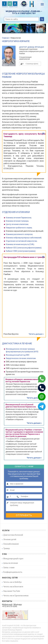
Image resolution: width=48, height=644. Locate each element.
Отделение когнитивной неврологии (21, 241)
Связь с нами (9, 568)
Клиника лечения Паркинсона (18, 218)
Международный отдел (13, 559)
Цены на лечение (11, 563)
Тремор (7, 548)
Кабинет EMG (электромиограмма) (21, 251)
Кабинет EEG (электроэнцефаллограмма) (24, 248)
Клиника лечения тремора (17, 221)
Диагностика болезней (13, 535)
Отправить (24, 515)
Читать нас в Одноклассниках (16, 596)
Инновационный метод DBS (18, 355)
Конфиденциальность (13, 572)
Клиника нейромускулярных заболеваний (24, 238)
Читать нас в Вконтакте (13, 587)
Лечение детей (10, 539)
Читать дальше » (36, 334)
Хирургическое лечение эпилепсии (21, 358)
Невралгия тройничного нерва (19, 228)
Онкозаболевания (11, 544)
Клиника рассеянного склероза (19, 234)
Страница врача (32, 64)
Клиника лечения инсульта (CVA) (20, 244)
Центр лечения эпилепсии (17, 224)
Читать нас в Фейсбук (12, 582)
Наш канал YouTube (12, 591)
